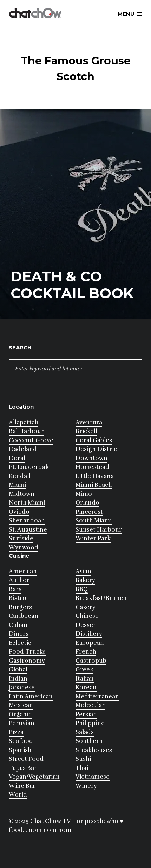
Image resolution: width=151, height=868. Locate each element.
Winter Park (93, 538)
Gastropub (91, 661)
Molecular (90, 705)
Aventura (89, 422)
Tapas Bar (23, 768)
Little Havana (95, 476)
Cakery (86, 607)
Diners (19, 634)
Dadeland (23, 449)
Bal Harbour (26, 431)
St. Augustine (28, 530)
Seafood (21, 741)
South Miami (94, 521)
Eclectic (20, 643)
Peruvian (22, 723)
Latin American (31, 696)
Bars (15, 589)
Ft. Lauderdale (30, 467)
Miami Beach (94, 485)
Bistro (18, 598)
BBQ (82, 589)
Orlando (87, 503)
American (23, 571)
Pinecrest (89, 512)
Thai (82, 768)
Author (19, 580)
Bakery (85, 580)
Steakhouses (94, 750)
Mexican (21, 705)
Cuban (18, 625)
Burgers (20, 607)
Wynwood (24, 548)
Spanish (20, 750)
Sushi (83, 759)
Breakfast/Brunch (101, 598)
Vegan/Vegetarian (34, 777)
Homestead (92, 467)
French (86, 652)
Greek (84, 669)
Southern (89, 741)
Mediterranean (97, 696)
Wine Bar (22, 786)
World (18, 795)
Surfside (21, 538)
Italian (85, 679)
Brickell (86, 431)
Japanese (22, 687)
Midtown (22, 494)
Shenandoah (27, 521)
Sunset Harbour (99, 530)
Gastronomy (27, 661)
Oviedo (19, 512)
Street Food (26, 759)
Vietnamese (93, 777)
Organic (20, 714)
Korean (86, 687)
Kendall (20, 476)
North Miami (27, 503)
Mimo (84, 494)
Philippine (90, 723)
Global (18, 669)
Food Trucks (27, 652)
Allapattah (24, 422)
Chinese (87, 616)
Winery (86, 786)
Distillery (89, 634)
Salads (85, 732)
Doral (17, 458)
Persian (86, 714)
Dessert (87, 625)
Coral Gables (94, 440)
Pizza (16, 732)
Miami (18, 485)
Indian (18, 679)
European (90, 643)
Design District (97, 449)
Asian (83, 571)
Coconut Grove (31, 440)
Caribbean (24, 616)
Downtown (91, 458)
